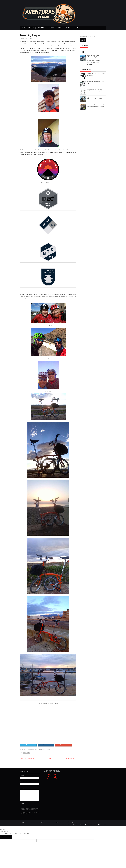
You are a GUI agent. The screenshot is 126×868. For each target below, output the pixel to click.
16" (23, 750)
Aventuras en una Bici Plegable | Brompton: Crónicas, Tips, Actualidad (46, 822)
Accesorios (77, 28)
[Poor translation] (8, 837)
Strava (49, 750)
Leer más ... (90, 64)
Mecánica (68, 28)
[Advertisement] (48, 723)
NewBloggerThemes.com (87, 824)
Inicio (23, 28)
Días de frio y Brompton (30, 35)
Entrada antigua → (71, 759)
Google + (64, 745)
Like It (46, 745)
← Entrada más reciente (27, 759)
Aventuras (52, 28)
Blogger (72, 822)
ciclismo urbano (33, 750)
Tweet (28, 745)
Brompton (26, 750)
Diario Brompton (41, 28)
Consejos (60, 28)
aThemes (69, 824)
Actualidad (31, 28)
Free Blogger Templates (100, 824)
